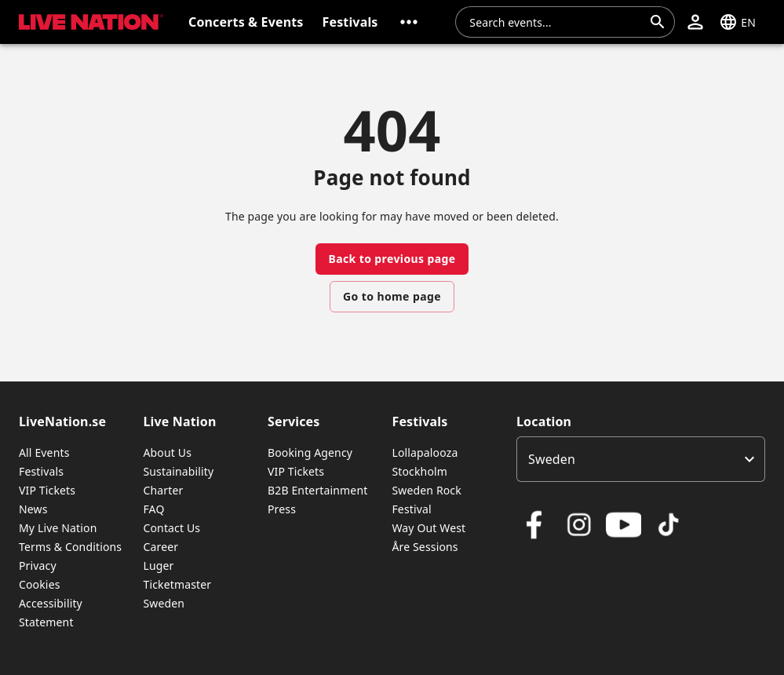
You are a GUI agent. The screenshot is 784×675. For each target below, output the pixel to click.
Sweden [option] (552, 459)
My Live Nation (58, 528)
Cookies (40, 584)
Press (282, 509)
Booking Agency (310, 452)
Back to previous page (392, 259)
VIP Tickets (47, 490)
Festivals (41, 471)
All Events (44, 452)
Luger (158, 566)
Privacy (38, 566)
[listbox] (641, 459)
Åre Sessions (425, 547)
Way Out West (428, 528)
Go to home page (392, 296)
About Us (167, 452)
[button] (409, 22)
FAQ (153, 509)
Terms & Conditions (70, 547)
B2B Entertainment (317, 490)
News (33, 509)
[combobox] (556, 22)
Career (160, 547)
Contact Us (171, 528)
